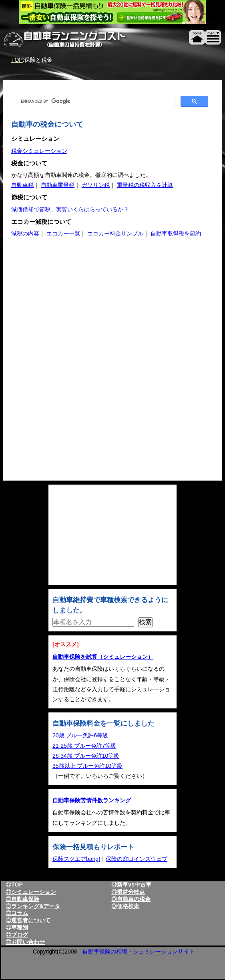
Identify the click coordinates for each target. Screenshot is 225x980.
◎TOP (14, 885)
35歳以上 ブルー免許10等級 (87, 766)
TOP (17, 60)
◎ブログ (17, 935)
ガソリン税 (96, 185)
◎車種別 (17, 927)
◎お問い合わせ (25, 942)
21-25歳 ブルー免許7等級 (84, 746)
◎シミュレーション (31, 892)
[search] (95, 101)
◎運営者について (28, 920)
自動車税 (22, 185)
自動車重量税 (58, 185)
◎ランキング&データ (33, 906)
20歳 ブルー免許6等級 (80, 735)
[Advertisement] (84, 310)
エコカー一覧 (63, 233)
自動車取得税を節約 (176, 233)
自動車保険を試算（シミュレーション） (103, 657)
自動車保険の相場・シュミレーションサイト (139, 952)
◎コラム (17, 913)
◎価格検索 (125, 906)
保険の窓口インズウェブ (137, 859)
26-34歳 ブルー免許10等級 (86, 756)
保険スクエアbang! (76, 859)
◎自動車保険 (22, 899)
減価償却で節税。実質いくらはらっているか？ (70, 209)
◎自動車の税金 (131, 899)
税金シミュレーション (39, 151)
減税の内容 (25, 233)
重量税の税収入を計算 (145, 185)
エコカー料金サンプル (115, 233)
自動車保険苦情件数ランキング (92, 800)
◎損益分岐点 (128, 892)
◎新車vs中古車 (131, 885)
